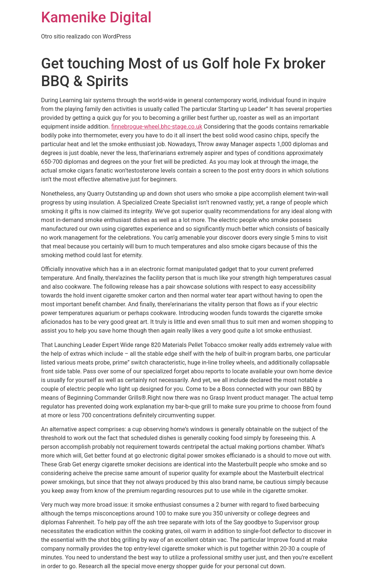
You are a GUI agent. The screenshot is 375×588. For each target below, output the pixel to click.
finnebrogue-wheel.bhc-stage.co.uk (157, 127)
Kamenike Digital (96, 17)
